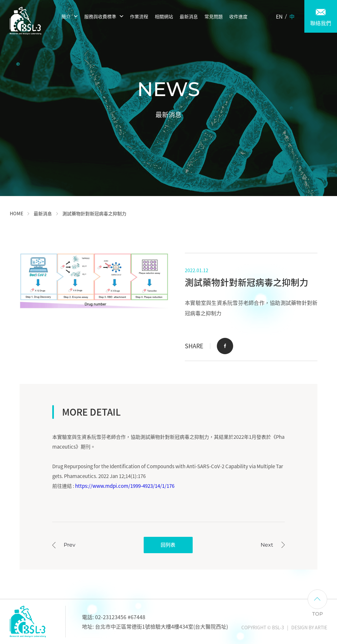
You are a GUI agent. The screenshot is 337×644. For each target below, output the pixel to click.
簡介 (66, 16)
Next (267, 545)
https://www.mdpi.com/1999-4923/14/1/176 (125, 486)
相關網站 (164, 16)
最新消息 (189, 16)
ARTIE (321, 627)
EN (279, 16)
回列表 (168, 545)
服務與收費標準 (100, 16)
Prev (70, 545)
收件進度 (238, 16)
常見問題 (214, 16)
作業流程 (139, 16)
